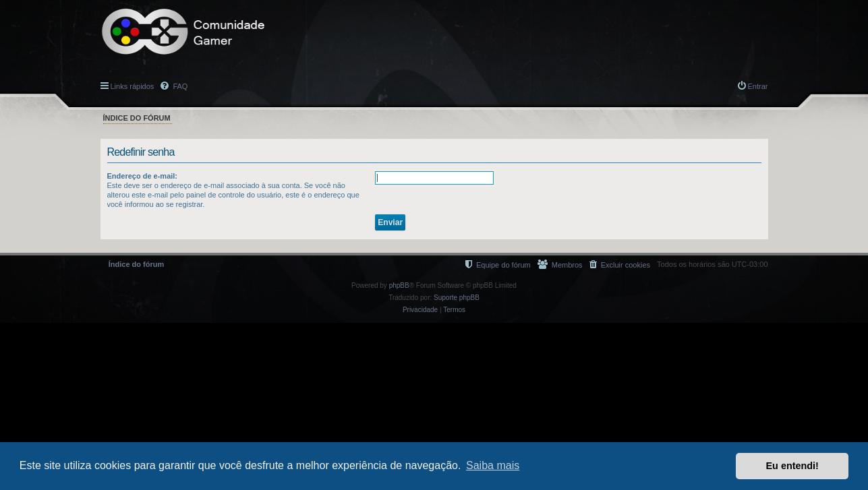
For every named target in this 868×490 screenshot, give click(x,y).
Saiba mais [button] (493, 465)
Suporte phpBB (457, 298)
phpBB (399, 285)
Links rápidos (133, 86)
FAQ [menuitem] (179, 86)
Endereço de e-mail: (143, 176)
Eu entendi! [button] (792, 466)
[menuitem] (620, 265)
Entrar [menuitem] (758, 86)
